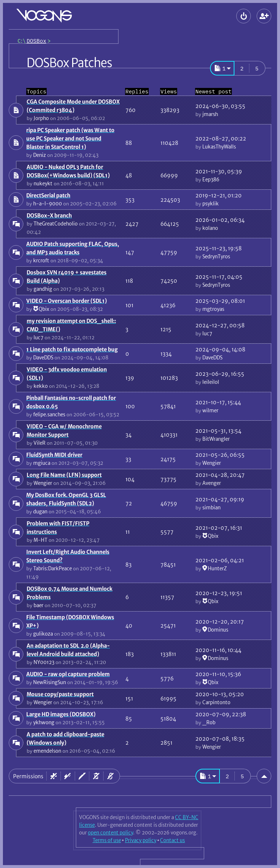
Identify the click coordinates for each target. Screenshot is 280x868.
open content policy (110, 833)
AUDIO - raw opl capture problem (68, 674)
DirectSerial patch (48, 195)
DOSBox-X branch (49, 215)
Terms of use (107, 840)
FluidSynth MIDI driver (54, 455)
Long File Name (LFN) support (64, 475)
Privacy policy (141, 840)
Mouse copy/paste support (60, 694)
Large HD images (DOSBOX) (61, 714)
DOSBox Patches (69, 63)
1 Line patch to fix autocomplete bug (72, 349)
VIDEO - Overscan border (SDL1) (67, 301)
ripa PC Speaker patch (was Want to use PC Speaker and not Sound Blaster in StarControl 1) (70, 138)
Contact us (172, 840)
